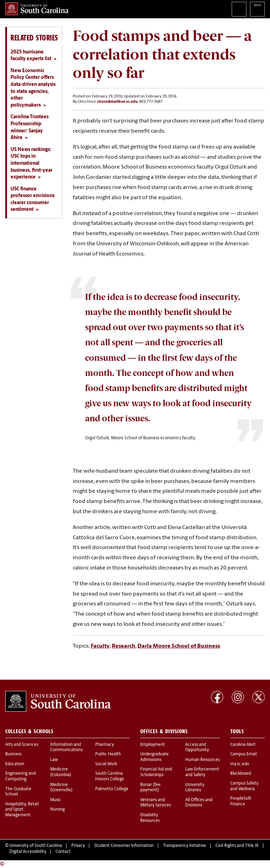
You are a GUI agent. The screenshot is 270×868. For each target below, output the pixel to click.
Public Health (108, 754)
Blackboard (241, 774)
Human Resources (202, 760)
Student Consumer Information (124, 846)
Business (13, 754)
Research (124, 646)
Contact (63, 852)
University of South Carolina (36, 846)
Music (56, 800)
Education (15, 764)
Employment (153, 745)
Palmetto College (112, 789)
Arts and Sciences (22, 745)
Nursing (57, 810)
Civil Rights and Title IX (237, 846)
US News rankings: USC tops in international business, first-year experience (31, 163)
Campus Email (243, 754)
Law (54, 760)
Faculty (100, 646)
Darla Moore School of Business (179, 646)
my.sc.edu (240, 764)
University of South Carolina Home (37, 9)
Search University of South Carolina (239, 9)
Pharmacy (105, 745)
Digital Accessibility (28, 852)
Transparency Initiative (185, 846)
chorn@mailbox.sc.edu (117, 102)
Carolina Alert (243, 745)
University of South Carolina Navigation (257, 9)
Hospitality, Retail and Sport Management (22, 810)
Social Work (106, 764)
